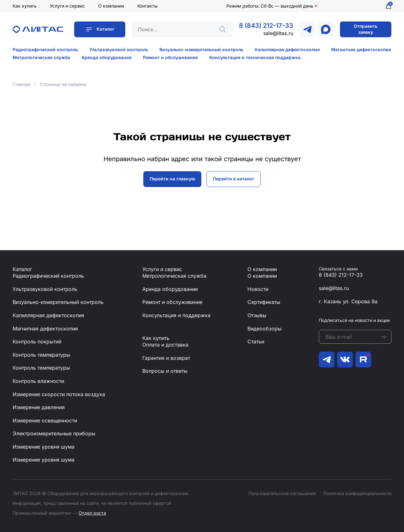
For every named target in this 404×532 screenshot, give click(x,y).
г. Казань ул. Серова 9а (348, 301)
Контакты (147, 6)
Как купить (25, 6)
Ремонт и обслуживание (170, 57)
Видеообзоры (264, 329)
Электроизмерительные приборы (54, 433)
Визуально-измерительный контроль (201, 49)
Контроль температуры (41, 355)
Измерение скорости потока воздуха (59, 394)
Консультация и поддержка (176, 315)
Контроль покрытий (37, 342)
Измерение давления (39, 407)
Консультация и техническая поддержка (255, 57)
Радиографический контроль (45, 49)
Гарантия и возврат (166, 358)
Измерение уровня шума (44, 447)
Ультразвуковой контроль (119, 49)
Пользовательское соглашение (282, 493)
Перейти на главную (172, 179)
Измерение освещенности (45, 420)
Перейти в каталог (234, 179)
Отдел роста (92, 513)
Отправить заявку (366, 29)
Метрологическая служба (41, 57)
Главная (21, 84)
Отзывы (257, 315)
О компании (111, 6)
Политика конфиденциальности (357, 493)
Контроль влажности (38, 381)
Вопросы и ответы (165, 371)
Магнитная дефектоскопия (361, 49)
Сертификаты (264, 302)
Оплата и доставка (165, 345)
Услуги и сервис (67, 6)
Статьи (256, 342)
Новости (258, 289)
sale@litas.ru (278, 33)
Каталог (105, 29)
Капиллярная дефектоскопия (287, 49)
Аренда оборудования (107, 57)
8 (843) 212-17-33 (266, 26)
